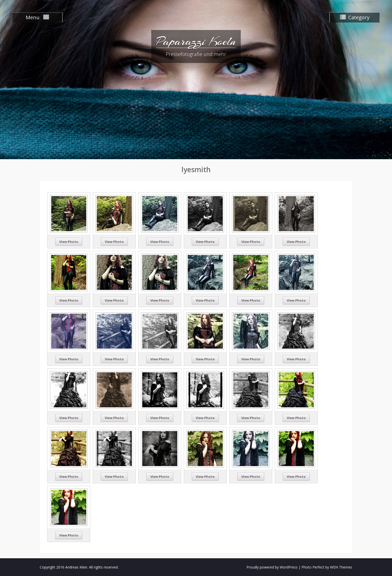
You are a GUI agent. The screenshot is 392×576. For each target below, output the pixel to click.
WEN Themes (341, 567)
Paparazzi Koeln (196, 41)
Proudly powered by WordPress (272, 567)
